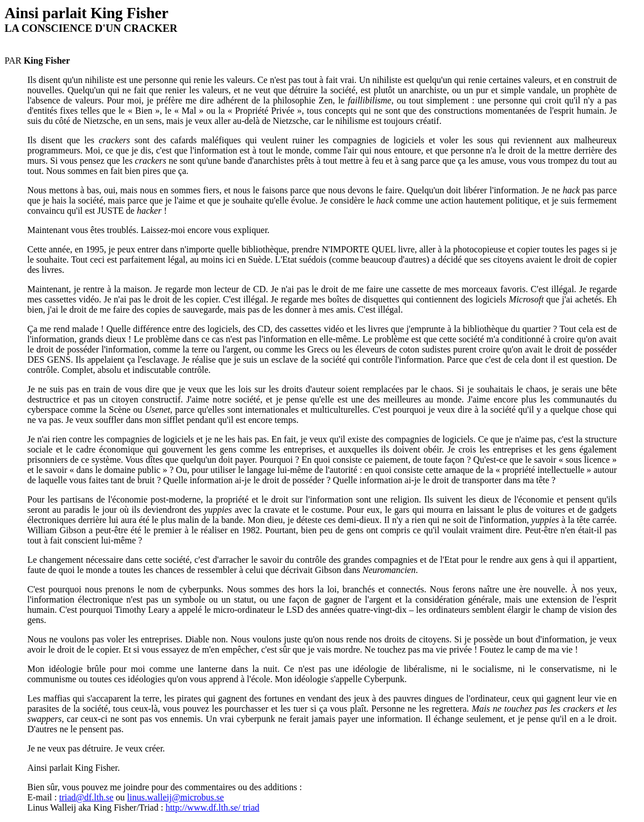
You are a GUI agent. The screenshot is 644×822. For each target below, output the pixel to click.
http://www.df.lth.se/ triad (212, 808)
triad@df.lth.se (86, 797)
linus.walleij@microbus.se (176, 797)
